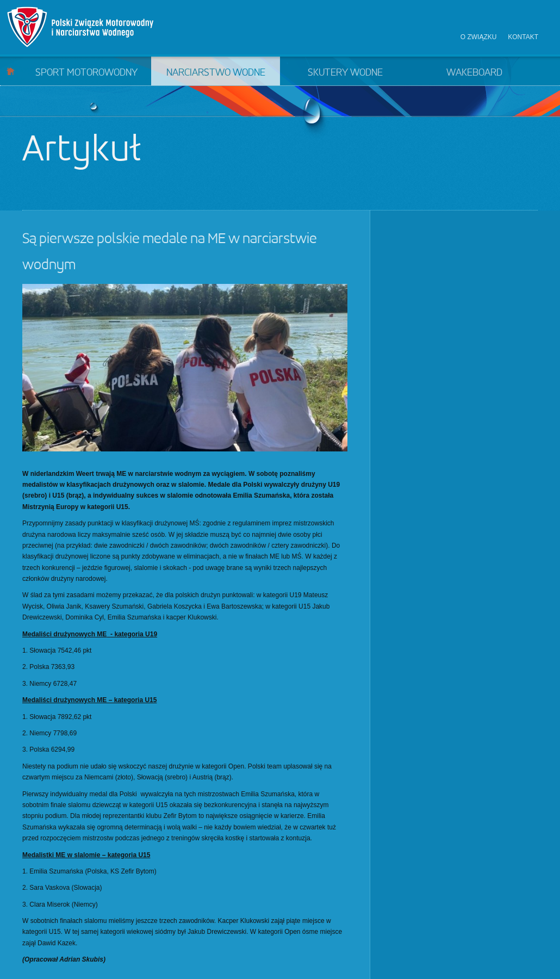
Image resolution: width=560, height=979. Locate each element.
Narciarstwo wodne (216, 73)
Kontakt (523, 37)
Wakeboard (474, 73)
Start (11, 71)
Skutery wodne (345, 73)
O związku (479, 37)
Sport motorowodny (86, 73)
